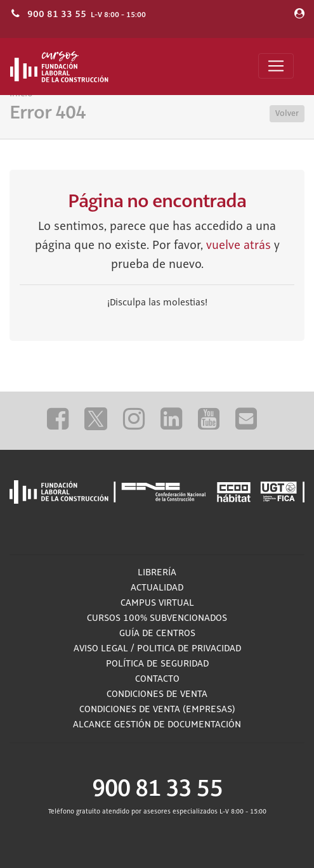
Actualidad (157, 588)
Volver (287, 113)
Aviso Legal (101, 649)
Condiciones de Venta (157, 694)
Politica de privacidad (189, 649)
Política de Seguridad (157, 664)
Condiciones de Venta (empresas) (157, 710)
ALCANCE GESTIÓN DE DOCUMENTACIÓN (157, 725)
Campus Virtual (157, 603)
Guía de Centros (157, 634)
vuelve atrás (239, 246)
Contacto (157, 679)
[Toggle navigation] (276, 66)
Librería (157, 573)
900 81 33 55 (57, 14)
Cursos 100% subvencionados (157, 618)
